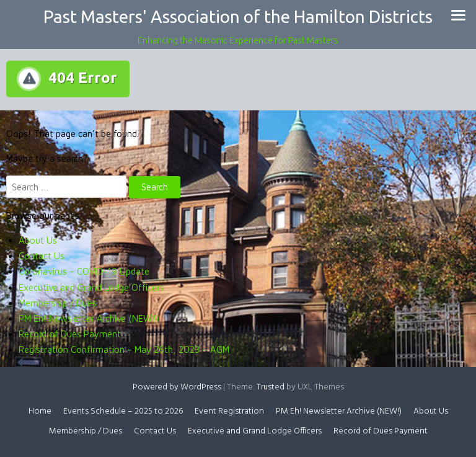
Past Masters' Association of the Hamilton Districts (238, 16)
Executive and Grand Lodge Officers (91, 287)
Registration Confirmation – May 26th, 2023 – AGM (124, 349)
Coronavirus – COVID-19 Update (84, 271)
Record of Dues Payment (70, 334)
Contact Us (42, 256)
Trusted (271, 387)
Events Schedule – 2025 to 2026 (123, 411)
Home (40, 411)
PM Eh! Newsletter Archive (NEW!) (89, 318)
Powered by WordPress (177, 387)
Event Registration (229, 411)
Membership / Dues (58, 303)
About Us (38, 240)
